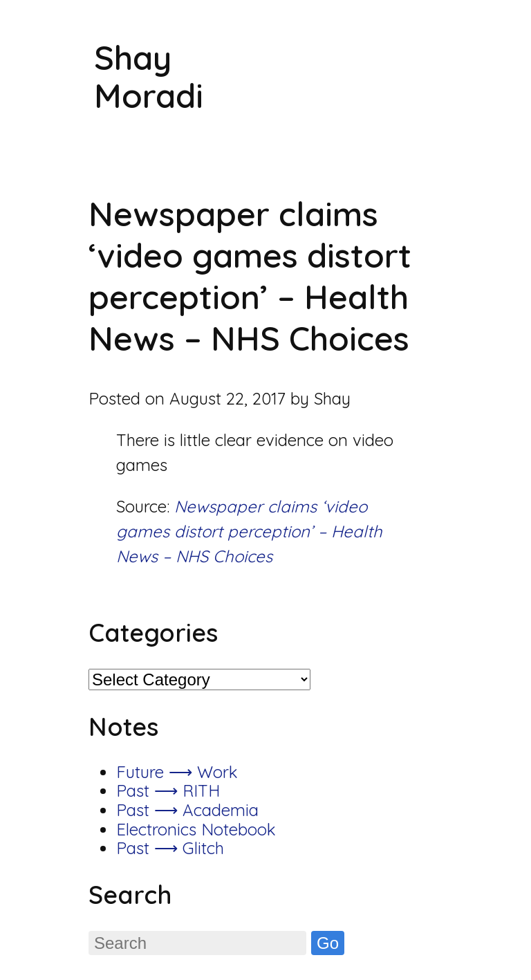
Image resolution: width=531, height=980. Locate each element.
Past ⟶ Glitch (170, 848)
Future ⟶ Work (177, 772)
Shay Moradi (149, 76)
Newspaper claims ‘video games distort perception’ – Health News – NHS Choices (249, 531)
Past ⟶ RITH (168, 791)
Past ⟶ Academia (187, 810)
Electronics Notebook (196, 829)
